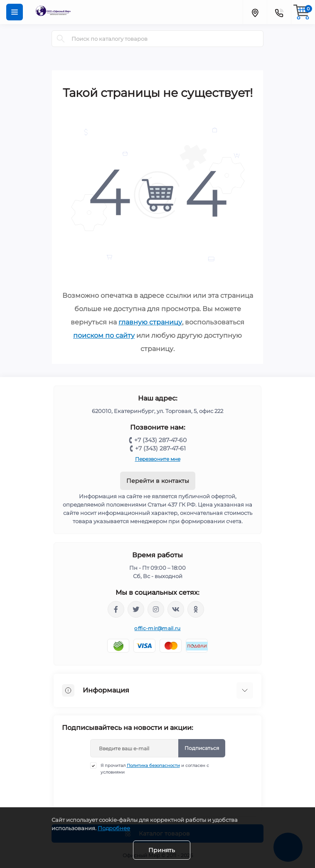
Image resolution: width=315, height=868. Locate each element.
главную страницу (150, 322)
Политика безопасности (153, 765)
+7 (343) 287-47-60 (160, 440)
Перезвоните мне (158, 459)
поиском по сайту (104, 335)
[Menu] (15, 12)
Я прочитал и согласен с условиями (155, 769)
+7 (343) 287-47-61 (160, 448)
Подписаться (202, 748)
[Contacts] (279, 12)
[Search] (61, 39)
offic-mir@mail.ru (157, 628)
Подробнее (114, 828)
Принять (162, 850)
